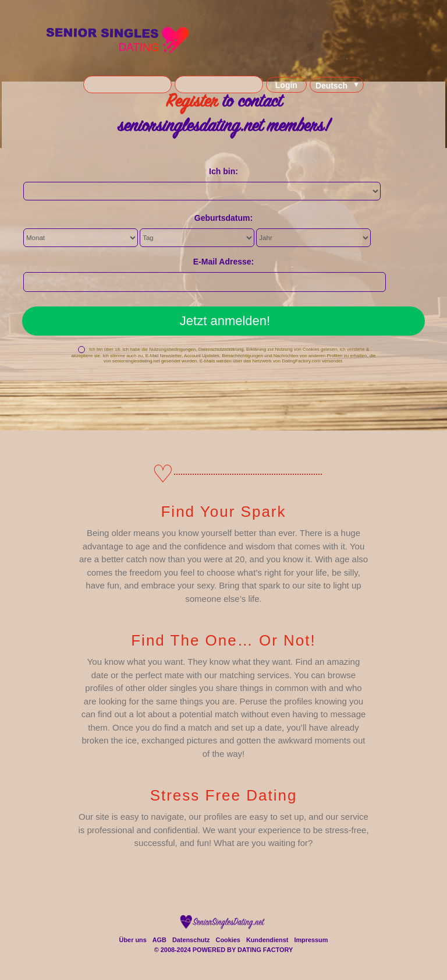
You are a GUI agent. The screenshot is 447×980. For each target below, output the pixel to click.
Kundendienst (267, 940)
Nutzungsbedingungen (172, 349)
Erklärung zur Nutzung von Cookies (283, 349)
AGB (159, 940)
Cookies (228, 940)
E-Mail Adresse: (224, 262)
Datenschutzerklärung (221, 349)
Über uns (133, 940)
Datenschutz (191, 940)
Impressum (311, 940)
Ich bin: (223, 171)
